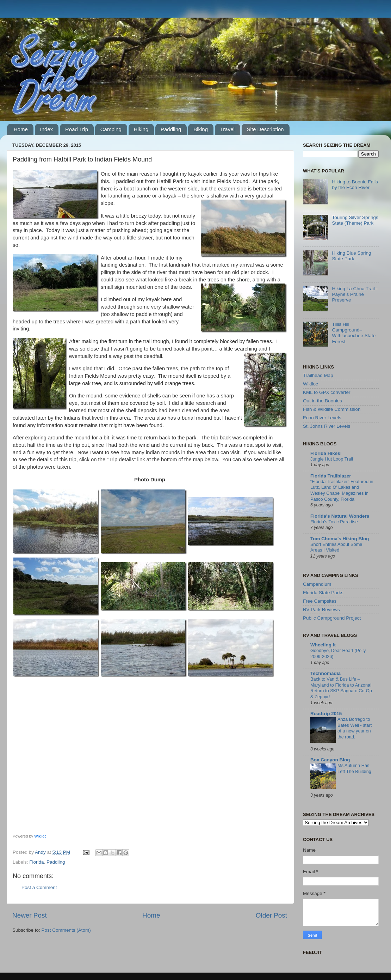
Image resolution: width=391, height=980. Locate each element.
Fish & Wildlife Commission (332, 409)
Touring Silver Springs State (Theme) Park (355, 220)
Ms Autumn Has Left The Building (354, 768)
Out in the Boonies (322, 401)
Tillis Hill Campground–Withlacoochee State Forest (354, 333)
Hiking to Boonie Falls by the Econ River (355, 185)
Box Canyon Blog (330, 760)
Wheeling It (323, 645)
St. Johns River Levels (327, 426)
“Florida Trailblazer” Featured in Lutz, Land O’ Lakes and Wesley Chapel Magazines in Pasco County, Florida (342, 490)
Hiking (141, 129)
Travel (227, 129)
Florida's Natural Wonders (340, 516)
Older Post (271, 915)
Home (21, 129)
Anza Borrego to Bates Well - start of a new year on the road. (355, 728)
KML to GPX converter (327, 392)
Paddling (171, 129)
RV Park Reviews (321, 610)
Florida (36, 862)
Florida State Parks (323, 593)
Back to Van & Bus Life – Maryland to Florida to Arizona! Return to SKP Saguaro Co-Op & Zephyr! (341, 688)
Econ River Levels (322, 418)
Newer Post (30, 915)
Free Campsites (320, 601)
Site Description (265, 129)
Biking (201, 129)
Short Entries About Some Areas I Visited (336, 547)
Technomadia (325, 673)
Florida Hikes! (326, 453)
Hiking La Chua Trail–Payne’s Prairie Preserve (355, 294)
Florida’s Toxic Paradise (334, 522)
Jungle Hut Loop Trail (332, 459)
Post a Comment (39, 887)
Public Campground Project (332, 618)
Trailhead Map (318, 375)
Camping (111, 129)
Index (47, 129)
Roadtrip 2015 (326, 714)
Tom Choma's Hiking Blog (340, 539)
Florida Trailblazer (331, 476)
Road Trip (77, 129)
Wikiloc (40, 836)
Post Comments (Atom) (66, 930)
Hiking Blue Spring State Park (351, 256)
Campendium (317, 584)
